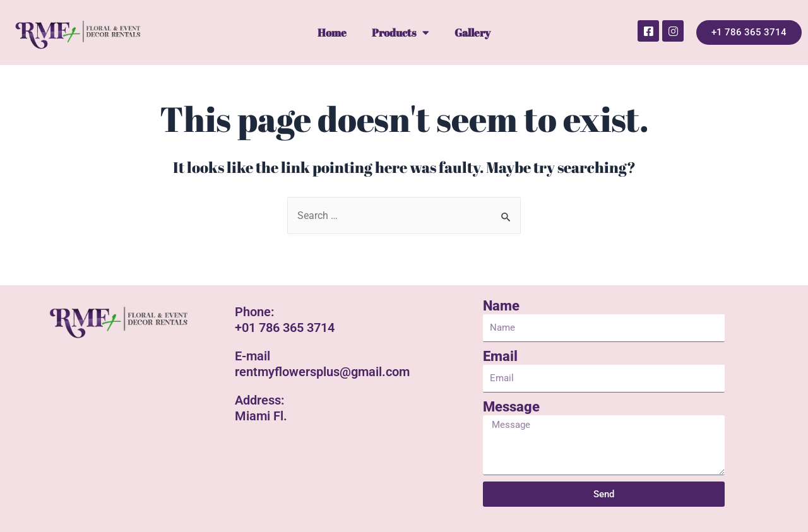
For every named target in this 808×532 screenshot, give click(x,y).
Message (511, 407)
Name (501, 306)
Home (332, 33)
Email (500, 357)
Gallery (472, 33)
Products (401, 33)
